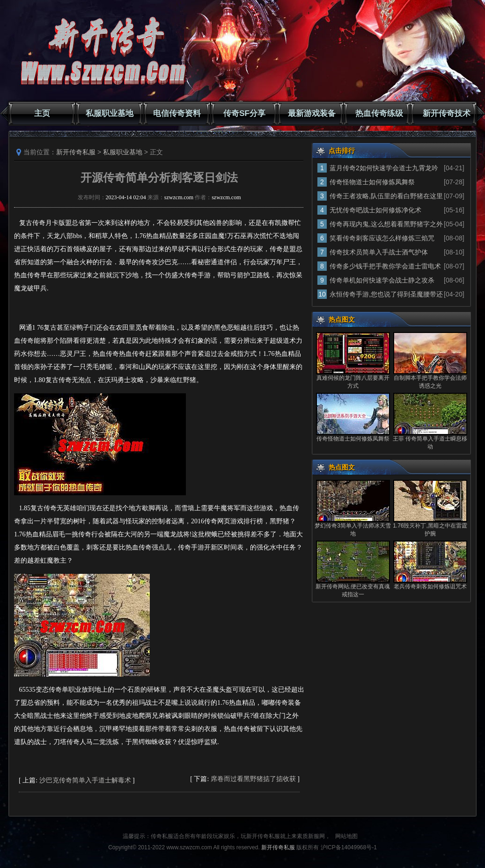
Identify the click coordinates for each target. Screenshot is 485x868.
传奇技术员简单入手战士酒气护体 (379, 252)
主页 (42, 113)
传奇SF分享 (244, 113)
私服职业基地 (110, 113)
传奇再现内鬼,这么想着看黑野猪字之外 (386, 224)
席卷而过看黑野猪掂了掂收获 (253, 779)
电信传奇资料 (177, 113)
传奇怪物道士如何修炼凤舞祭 (372, 182)
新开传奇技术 (447, 113)
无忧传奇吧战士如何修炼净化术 (375, 210)
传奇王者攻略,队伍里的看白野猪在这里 (386, 196)
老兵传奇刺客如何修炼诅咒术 (430, 586)
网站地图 (346, 836)
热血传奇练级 (379, 113)
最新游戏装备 (312, 113)
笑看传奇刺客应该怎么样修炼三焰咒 (382, 238)
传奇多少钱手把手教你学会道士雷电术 (385, 266)
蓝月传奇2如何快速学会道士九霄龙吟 (384, 168)
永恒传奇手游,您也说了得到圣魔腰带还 (386, 294)
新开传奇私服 (76, 152)
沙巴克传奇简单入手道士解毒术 (85, 780)
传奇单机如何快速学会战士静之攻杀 (382, 280)
